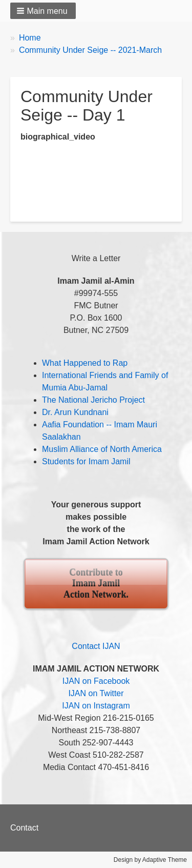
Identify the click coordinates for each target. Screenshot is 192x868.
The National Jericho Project (93, 400)
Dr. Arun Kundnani (75, 412)
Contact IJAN (96, 646)
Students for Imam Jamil (86, 461)
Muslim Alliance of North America (102, 449)
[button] (43, 11)
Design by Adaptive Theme (150, 860)
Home (30, 38)
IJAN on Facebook (96, 681)
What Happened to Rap (85, 363)
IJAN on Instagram (96, 706)
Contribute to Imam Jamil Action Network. (96, 584)
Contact (24, 828)
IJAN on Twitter (96, 693)
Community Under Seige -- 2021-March (90, 50)
